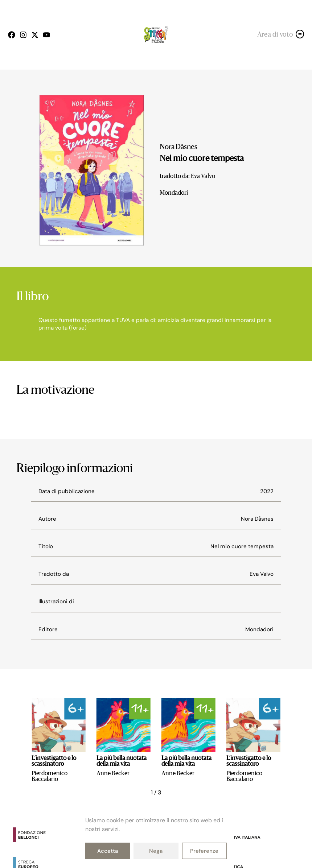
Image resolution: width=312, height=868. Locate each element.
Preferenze (204, 851)
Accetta (108, 851)
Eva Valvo (262, 574)
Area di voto (275, 35)
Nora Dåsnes (178, 147)
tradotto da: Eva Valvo (187, 177)
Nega (156, 851)
